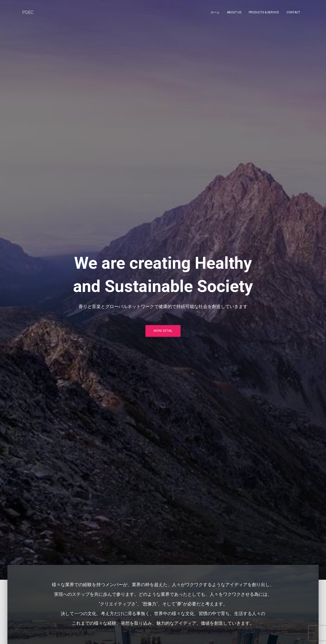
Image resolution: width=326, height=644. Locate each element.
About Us (234, 12)
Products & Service (264, 12)
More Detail (163, 331)
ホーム (215, 12)
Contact (293, 12)
